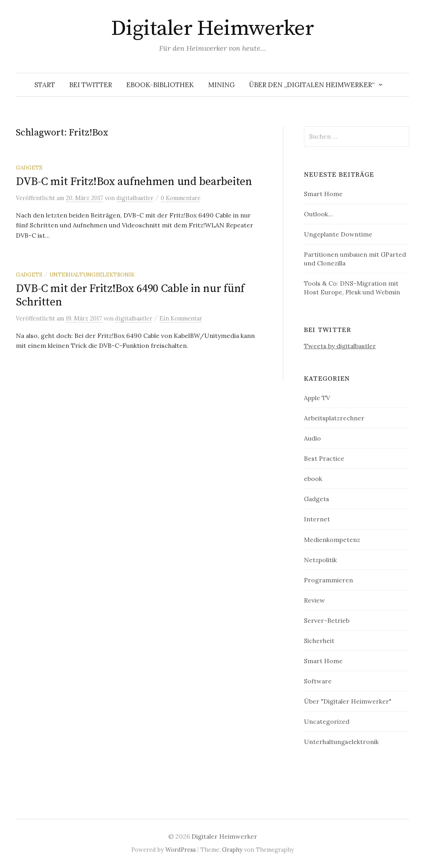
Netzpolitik (320, 560)
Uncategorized (327, 721)
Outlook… (318, 214)
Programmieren (328, 580)
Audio (312, 438)
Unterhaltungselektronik (92, 275)
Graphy (232, 850)
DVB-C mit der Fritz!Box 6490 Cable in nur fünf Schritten (130, 295)
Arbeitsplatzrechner (334, 418)
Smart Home (323, 194)
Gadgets (29, 168)
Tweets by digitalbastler (340, 346)
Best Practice (324, 458)
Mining (221, 85)
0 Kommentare (181, 198)
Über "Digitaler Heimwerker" (348, 701)
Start (45, 85)
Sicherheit (319, 641)
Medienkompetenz (332, 540)
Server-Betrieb (327, 620)
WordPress (181, 850)
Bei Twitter (91, 85)
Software (318, 681)
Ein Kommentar (181, 318)
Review (314, 600)
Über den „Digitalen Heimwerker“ (312, 85)
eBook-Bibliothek (160, 85)
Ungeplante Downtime (338, 234)
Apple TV (317, 398)
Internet (317, 519)
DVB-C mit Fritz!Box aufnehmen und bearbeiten (134, 182)
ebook (313, 479)
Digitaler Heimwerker (212, 29)
